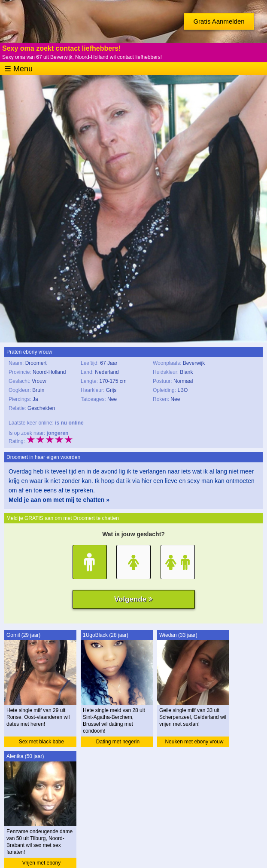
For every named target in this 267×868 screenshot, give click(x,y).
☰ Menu (18, 69)
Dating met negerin (118, 742)
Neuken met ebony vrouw (194, 742)
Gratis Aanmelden (219, 21)
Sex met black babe (41, 742)
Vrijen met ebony (42, 863)
